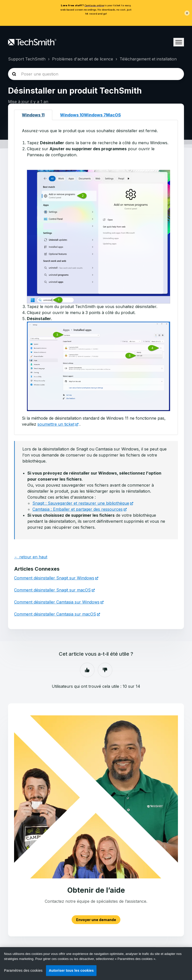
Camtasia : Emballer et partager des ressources (78, 509)
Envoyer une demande (96, 920)
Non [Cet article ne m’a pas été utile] (105, 670)
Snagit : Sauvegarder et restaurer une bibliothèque (81, 503)
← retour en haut (31, 557)
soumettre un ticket (56, 424)
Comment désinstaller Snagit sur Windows (54, 578)
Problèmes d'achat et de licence (83, 59)
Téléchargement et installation (148, 59)
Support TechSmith (27, 59)
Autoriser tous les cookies (71, 970)
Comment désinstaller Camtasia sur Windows (57, 602)
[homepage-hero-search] (96, 74)
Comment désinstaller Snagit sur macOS (52, 590)
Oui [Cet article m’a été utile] (87, 670)
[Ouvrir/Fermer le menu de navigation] (179, 42)
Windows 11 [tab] (33, 115)
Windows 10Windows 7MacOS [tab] (90, 115)
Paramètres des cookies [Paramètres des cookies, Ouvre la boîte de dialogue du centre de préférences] (23, 970)
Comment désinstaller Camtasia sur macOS (55, 614)
